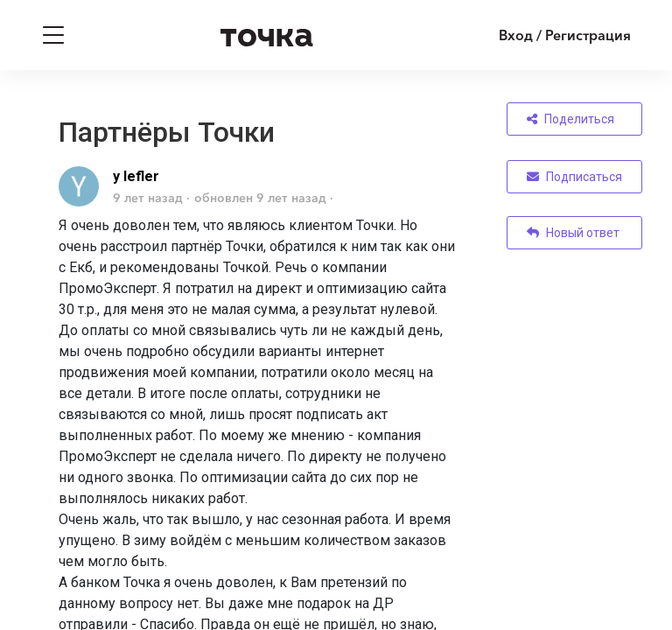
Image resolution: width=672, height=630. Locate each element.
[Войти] (552, 35)
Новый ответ (573, 233)
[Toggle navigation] (53, 35)
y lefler (136, 176)
